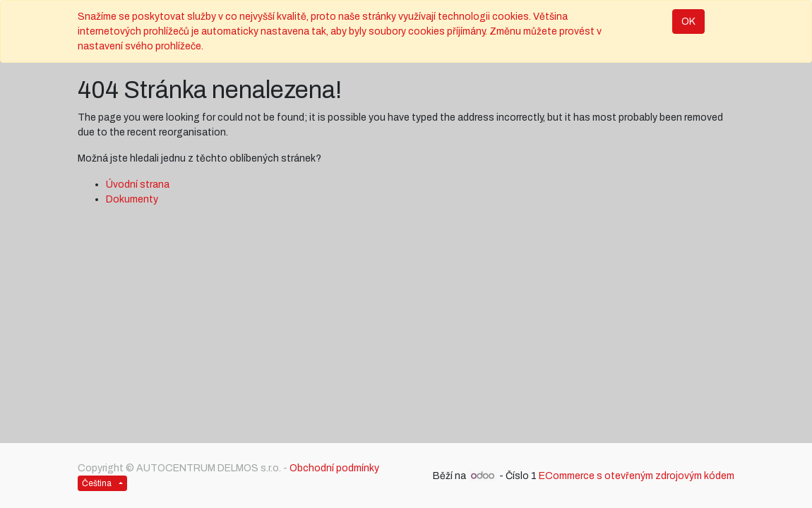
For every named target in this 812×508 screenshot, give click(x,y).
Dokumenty (132, 199)
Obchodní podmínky (334, 468)
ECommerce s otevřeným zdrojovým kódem (637, 476)
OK (688, 22)
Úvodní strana (138, 185)
